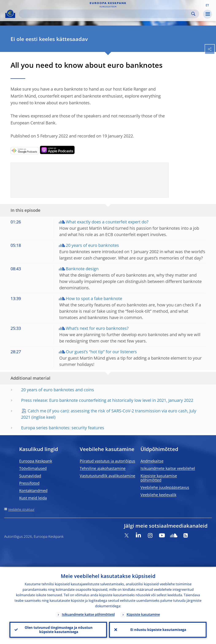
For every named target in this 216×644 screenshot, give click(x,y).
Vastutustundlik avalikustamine (107, 476)
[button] (207, 5)
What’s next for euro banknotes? (97, 328)
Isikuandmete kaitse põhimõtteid (88, 614)
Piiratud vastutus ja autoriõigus (107, 461)
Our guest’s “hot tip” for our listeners (101, 352)
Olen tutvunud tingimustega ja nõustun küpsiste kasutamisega (58, 629)
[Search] (106, 14)
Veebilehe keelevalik (158, 495)
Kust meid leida (33, 498)
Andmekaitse (152, 461)
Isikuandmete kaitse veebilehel (168, 468)
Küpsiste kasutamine (143, 614)
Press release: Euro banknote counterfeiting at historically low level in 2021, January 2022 (107, 400)
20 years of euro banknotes (92, 245)
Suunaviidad (30, 476)
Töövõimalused (33, 468)
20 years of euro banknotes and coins (58, 390)
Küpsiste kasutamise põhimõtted (159, 478)
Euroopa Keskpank (36, 461)
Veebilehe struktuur (21, 509)
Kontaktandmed (33, 490)
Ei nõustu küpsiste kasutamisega (158, 629)
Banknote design (82, 269)
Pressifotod (29, 483)
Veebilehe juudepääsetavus (165, 487)
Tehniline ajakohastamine (103, 468)
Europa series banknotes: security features (63, 428)
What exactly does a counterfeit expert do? (107, 222)
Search (193, 14)
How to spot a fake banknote (94, 298)
